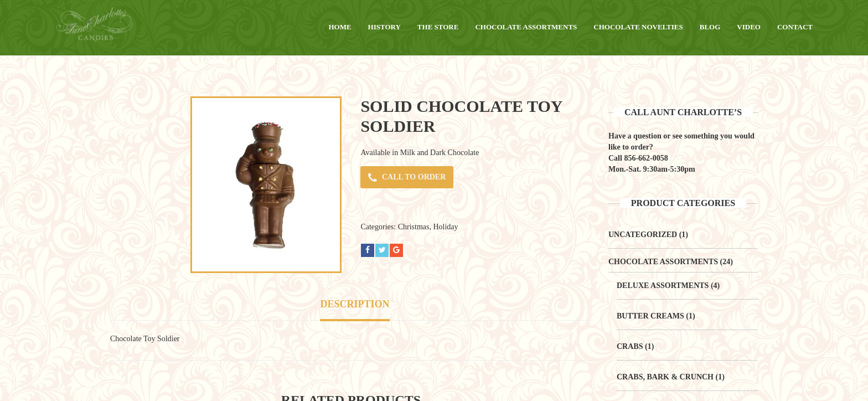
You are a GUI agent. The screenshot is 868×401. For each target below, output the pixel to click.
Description (355, 304)
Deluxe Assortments (663, 286)
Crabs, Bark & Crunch (665, 377)
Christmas (414, 227)
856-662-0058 (646, 158)
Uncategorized (643, 235)
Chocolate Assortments (663, 262)
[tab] (355, 305)
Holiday (445, 227)
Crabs (630, 346)
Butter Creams (650, 316)
